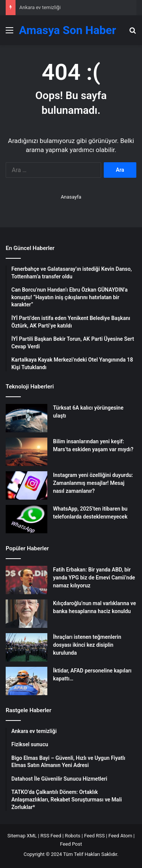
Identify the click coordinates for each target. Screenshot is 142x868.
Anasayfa (71, 197)
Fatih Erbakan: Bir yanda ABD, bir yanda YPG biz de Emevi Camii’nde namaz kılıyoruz (94, 578)
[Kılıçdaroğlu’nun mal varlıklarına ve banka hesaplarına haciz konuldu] (27, 614)
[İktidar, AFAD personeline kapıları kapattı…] (27, 681)
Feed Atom (120, 836)
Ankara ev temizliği (40, 7)
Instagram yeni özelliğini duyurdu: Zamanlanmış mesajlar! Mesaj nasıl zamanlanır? (93, 483)
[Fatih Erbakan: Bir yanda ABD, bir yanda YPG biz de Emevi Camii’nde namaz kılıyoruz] (27, 580)
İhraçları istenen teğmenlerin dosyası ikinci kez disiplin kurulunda (87, 645)
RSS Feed (51, 836)
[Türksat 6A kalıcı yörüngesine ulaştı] (27, 418)
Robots (73, 836)
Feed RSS (94, 836)
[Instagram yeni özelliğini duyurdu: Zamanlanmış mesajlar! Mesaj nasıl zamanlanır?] (27, 485)
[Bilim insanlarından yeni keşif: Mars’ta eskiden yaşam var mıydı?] (27, 452)
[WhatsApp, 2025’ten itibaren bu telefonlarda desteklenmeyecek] (27, 519)
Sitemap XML (22, 836)
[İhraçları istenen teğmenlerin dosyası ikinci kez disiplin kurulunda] (27, 647)
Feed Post (71, 844)
